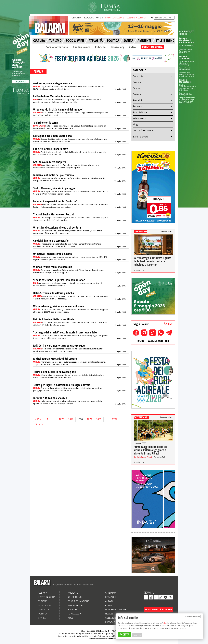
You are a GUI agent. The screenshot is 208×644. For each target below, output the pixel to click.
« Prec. (39, 419)
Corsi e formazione (57, 47)
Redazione (140, 270)
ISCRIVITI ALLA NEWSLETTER (153, 341)
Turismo (137, 106)
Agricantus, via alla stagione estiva (53, 83)
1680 (99, 419)
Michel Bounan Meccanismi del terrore (55, 359)
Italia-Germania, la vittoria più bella (54, 293)
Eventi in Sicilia (47, 597)
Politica (137, 82)
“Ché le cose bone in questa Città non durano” (59, 280)
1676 (62, 419)
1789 (115, 419)
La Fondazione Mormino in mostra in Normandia (61, 96)
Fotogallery (117, 47)
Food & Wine (140, 112)
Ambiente (138, 76)
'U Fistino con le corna (46, 123)
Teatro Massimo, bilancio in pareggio (54, 188)
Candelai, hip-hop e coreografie (51, 241)
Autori (109, 601)
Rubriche (100, 47)
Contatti (110, 605)
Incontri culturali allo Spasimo (50, 398)
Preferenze (137, 635)
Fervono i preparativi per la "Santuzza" (55, 201)
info (164, 623)
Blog (135, 125)
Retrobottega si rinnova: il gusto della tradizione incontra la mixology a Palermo (152, 261)
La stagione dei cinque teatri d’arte (53, 136)
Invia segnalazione (116, 609)
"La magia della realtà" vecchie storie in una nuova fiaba (65, 332)
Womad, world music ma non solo (53, 267)
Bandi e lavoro (81, 47)
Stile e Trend (140, 118)
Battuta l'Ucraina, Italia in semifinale (54, 319)
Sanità (136, 88)
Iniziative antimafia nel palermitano (54, 175)
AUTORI (99, 18)
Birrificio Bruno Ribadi (143, 457)
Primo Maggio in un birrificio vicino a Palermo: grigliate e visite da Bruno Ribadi (150, 450)
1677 (71, 419)
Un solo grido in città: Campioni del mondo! (58, 109)
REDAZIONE (89, 18)
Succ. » (39, 424)
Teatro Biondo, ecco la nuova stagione (54, 372)
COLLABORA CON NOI (136, 18)
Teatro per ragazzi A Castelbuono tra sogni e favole (62, 385)
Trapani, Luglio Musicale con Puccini (53, 214)
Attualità (138, 100)
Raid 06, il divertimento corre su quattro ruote (59, 345)
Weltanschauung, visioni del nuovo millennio (59, 306)
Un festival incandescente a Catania (53, 254)
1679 (89, 419)
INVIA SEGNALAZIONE (115, 18)
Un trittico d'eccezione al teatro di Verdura (57, 227)
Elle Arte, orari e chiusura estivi (51, 149)
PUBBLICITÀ (76, 18)
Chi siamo (110, 593)
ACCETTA (124, 634)
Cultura (137, 94)
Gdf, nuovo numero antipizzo (50, 162)
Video (132, 47)
